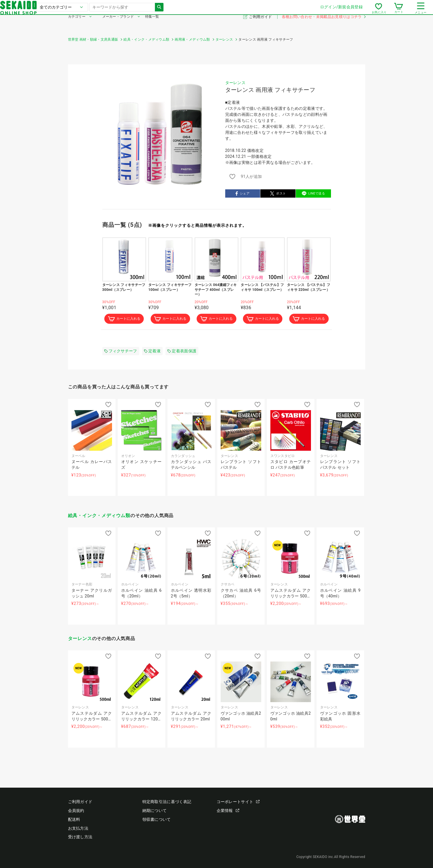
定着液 (152, 351)
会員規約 (76, 811)
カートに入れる (124, 319)
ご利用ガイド (261, 25)
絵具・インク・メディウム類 (99, 516)
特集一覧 (152, 25)
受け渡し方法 (80, 837)
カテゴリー (77, 25)
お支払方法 (78, 828)
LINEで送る (313, 193)
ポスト (278, 193)
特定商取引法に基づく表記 (167, 802)
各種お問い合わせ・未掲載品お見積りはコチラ (324, 25)
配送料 (74, 819)
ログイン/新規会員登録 (273, 11)
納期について (155, 811)
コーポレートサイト (238, 802)
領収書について (157, 819)
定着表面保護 (182, 351)
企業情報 (228, 811)
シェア (243, 193)
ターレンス (236, 83)
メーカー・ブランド (118, 25)
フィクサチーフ (121, 351)
